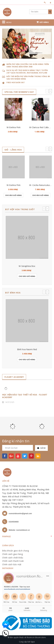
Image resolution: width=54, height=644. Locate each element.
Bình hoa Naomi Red (27, 349)
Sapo (33, 642)
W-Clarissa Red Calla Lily (41, 127)
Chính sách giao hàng (12, 554)
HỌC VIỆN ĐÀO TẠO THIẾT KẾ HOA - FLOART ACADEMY (25, 396)
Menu (9, 22)
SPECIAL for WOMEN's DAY (19, 92)
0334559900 (14, 522)
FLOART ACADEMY (14, 377)
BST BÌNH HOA (13, 293)
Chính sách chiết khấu (13, 558)
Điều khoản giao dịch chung (16, 551)
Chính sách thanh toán (13, 561)
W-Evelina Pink (14, 127)
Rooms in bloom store (36, 637)
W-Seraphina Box (27, 266)
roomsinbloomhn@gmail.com (20, 514)
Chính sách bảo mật (12, 564)
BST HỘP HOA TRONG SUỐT (20, 209)
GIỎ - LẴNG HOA (13, 150)
